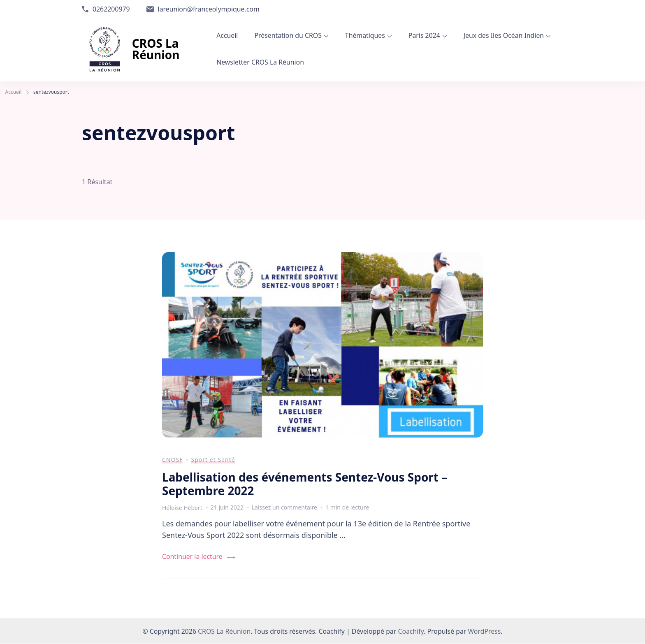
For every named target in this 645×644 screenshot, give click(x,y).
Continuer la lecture (192, 557)
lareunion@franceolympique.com (209, 9)
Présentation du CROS (288, 35)
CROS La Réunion (156, 49)
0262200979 (111, 9)
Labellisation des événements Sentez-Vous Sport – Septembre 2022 (305, 484)
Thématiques (365, 35)
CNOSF (172, 460)
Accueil (227, 35)
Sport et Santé (213, 460)
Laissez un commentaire (284, 507)
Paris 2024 (424, 35)
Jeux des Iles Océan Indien (504, 35)
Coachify (411, 632)
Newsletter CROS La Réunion (260, 62)
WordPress (484, 632)
